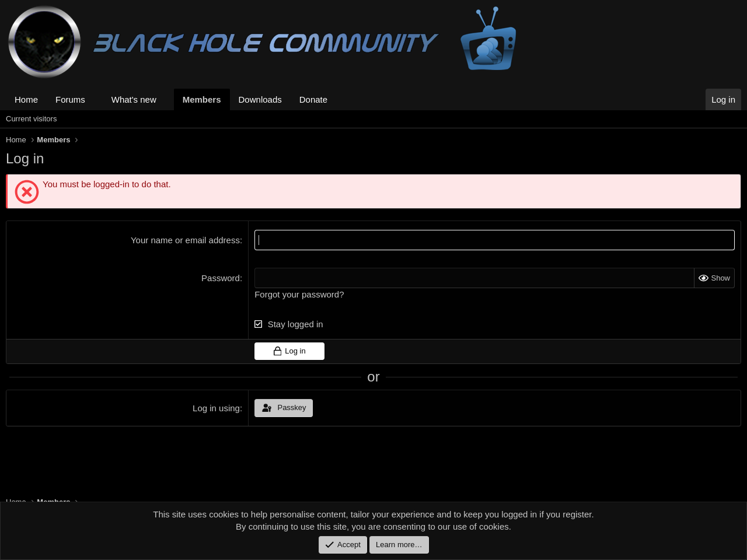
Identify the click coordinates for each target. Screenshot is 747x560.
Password (221, 278)
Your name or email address (185, 240)
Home (26, 99)
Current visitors (31, 119)
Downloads (260, 99)
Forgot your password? (299, 294)
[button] (95, 99)
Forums (70, 99)
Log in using (216, 408)
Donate (313, 99)
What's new (134, 99)
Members (202, 99)
